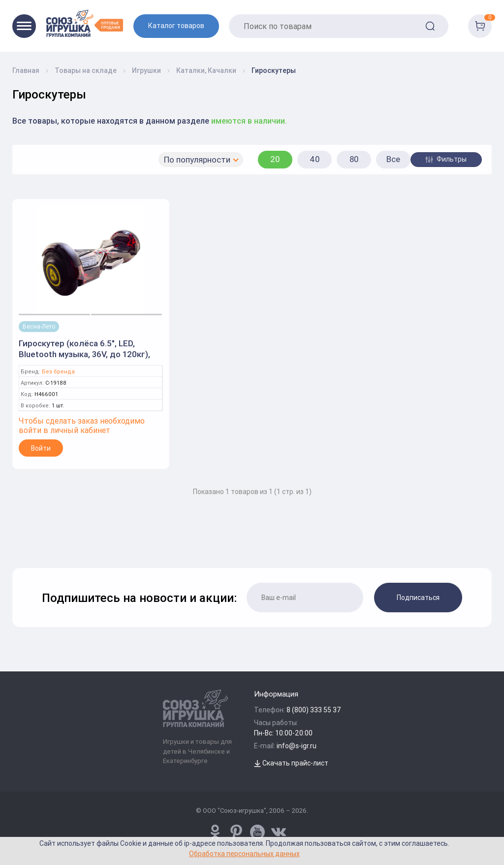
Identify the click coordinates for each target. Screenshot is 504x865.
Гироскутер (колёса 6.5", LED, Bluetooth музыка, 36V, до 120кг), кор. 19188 (84, 354)
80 (354, 159)
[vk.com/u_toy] (279, 832)
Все (393, 159)
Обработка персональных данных (244, 853)
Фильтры (446, 159)
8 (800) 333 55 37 (314, 710)
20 (275, 159)
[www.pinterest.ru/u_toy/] (215, 832)
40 (315, 159)
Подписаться (418, 598)
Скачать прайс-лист (291, 763)
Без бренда (58, 372)
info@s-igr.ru (297, 746)
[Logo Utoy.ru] (85, 23)
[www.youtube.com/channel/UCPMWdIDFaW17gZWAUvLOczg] (257, 832)
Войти (41, 448)
